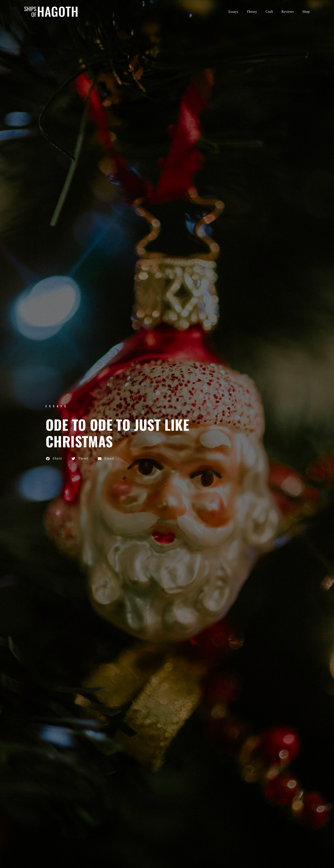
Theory (252, 12)
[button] (54, 459)
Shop (306, 12)
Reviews (288, 12)
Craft (269, 12)
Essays (233, 12)
